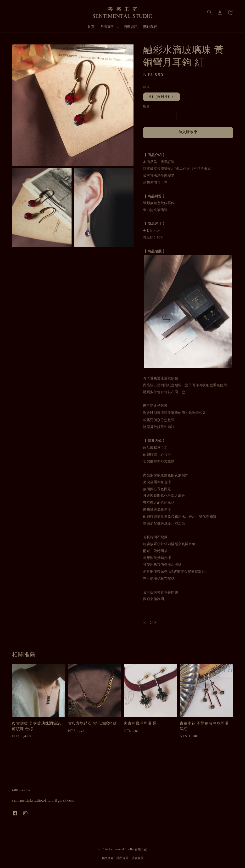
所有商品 (107, 27)
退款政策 (138, 858)
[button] (210, 12)
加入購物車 (188, 132)
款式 (146, 87)
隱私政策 (123, 858)
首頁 (91, 27)
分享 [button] (150, 622)
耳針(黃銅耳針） (161, 97)
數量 (146, 107)
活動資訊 (131, 27)
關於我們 (150, 27)
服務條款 (108, 858)
